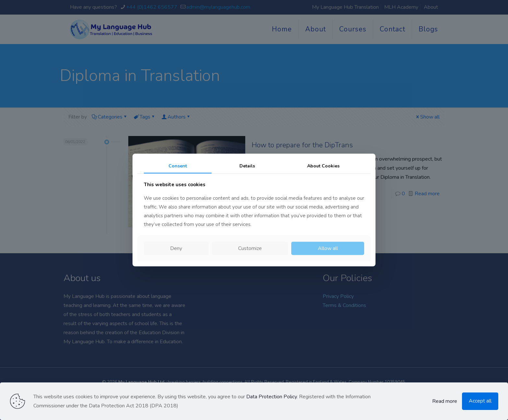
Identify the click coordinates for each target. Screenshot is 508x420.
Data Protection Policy (271, 397)
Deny (176, 248)
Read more (445, 401)
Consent (178, 166)
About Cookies (323, 166)
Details (247, 166)
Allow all (328, 248)
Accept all (480, 401)
